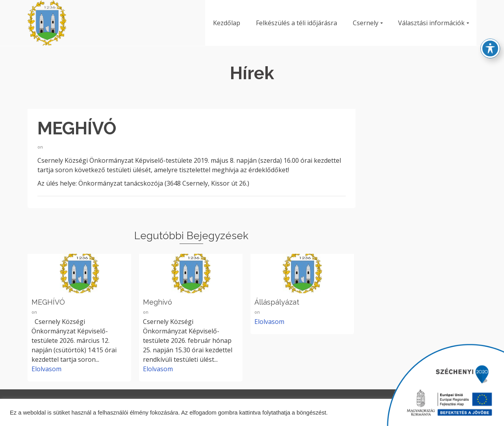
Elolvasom (46, 369)
